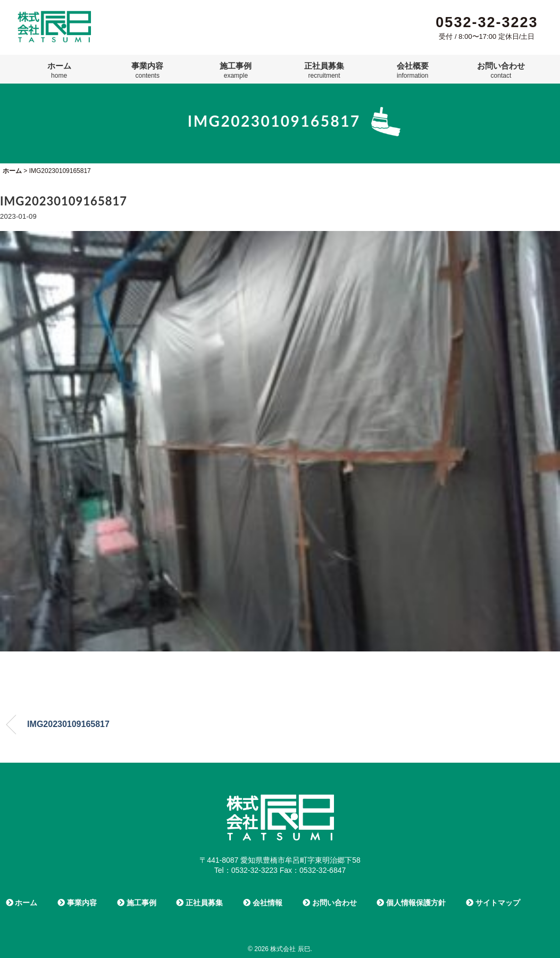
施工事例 (236, 70)
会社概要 (413, 70)
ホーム (59, 70)
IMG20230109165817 (68, 724)
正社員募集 (324, 70)
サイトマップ (493, 903)
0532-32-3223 (487, 22)
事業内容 (147, 70)
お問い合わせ (501, 70)
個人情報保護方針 (411, 903)
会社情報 (263, 903)
